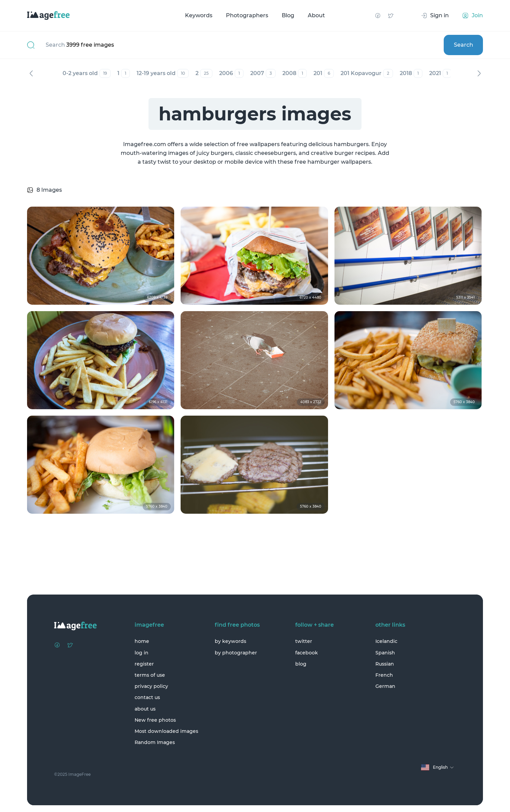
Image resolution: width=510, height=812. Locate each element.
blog (301, 664)
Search (463, 45)
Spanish (385, 653)
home (142, 641)
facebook (307, 653)
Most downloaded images (166, 731)
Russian (385, 664)
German (385, 686)
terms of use (150, 675)
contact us (147, 697)
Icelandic (386, 641)
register (144, 664)
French (384, 675)
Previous (31, 73)
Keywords (199, 15)
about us (145, 709)
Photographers (247, 15)
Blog (288, 15)
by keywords (230, 641)
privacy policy (151, 686)
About (316, 15)
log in (142, 653)
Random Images (155, 742)
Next (479, 73)
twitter (304, 641)
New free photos (155, 720)
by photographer (236, 653)
